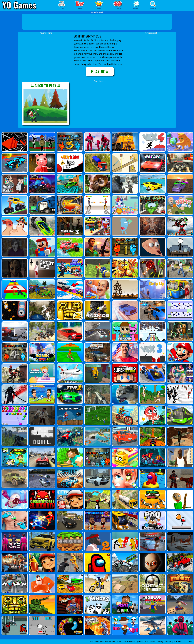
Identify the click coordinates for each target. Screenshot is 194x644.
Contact (168, 642)
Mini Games (150, 642)
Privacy (160, 642)
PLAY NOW (100, 71)
